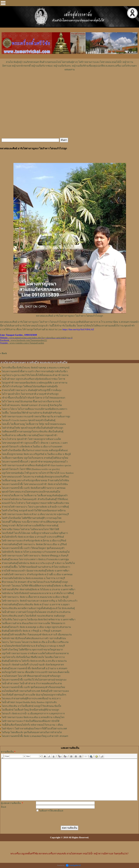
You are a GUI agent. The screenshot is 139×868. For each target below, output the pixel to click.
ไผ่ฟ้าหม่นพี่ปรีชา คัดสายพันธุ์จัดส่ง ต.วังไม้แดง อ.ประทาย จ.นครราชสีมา (38, 589)
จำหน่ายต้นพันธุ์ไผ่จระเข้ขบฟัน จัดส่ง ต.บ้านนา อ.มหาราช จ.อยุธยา (36, 605)
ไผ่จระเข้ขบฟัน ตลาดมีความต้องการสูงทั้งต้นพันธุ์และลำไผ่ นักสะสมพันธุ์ (38, 608)
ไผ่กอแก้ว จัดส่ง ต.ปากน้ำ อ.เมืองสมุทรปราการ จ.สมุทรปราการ (33, 714)
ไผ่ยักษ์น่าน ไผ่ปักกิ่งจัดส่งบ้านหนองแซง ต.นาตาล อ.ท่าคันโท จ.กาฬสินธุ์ (38, 593)
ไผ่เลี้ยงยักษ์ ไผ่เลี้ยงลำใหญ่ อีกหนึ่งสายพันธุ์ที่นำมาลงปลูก (30, 710)
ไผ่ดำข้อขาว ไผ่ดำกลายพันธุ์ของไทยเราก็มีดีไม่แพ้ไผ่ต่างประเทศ (34, 729)
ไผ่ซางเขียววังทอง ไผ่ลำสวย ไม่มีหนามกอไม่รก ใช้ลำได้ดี (30, 529)
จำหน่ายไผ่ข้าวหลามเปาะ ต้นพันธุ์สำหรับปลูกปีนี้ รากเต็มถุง (32, 390)
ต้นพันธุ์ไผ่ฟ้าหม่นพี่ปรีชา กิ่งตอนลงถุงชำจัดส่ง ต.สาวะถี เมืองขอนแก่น (37, 635)
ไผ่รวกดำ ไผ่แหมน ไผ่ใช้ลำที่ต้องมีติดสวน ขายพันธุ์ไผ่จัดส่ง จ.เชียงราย (37, 586)
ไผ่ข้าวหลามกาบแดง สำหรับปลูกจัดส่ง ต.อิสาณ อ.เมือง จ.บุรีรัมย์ (34, 541)
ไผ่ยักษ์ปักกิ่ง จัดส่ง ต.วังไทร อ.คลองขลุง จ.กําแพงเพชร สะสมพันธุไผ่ (36, 552)
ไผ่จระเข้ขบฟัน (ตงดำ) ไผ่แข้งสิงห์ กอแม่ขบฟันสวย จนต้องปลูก (33, 616)
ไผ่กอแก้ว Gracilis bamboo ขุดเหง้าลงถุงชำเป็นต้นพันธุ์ (29, 420)
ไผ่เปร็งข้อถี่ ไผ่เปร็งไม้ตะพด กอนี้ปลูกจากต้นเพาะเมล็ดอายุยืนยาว (35, 533)
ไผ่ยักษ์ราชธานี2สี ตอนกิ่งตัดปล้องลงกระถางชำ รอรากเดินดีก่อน (34, 638)
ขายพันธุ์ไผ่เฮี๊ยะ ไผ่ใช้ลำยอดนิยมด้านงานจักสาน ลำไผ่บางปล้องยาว (36, 567)
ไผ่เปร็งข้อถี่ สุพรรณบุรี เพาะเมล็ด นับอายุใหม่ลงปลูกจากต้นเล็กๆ (34, 695)
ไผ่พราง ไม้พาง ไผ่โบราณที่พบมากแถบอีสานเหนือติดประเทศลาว (34, 409)
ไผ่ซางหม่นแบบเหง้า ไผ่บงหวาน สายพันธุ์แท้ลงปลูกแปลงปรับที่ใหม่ (35, 477)
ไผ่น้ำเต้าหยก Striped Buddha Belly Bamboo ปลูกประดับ (29, 702)
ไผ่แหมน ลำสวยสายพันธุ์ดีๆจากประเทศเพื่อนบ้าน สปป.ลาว (31, 699)
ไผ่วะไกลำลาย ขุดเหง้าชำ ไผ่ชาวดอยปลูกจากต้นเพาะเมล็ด (31, 439)
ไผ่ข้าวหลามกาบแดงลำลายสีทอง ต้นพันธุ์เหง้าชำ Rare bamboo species (36, 465)
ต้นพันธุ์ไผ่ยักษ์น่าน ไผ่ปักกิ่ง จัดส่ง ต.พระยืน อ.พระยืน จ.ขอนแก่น (34, 661)
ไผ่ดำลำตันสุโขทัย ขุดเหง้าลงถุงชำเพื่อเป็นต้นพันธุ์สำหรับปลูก (32, 428)
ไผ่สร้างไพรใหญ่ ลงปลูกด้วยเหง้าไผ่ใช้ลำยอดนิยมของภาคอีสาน (34, 511)
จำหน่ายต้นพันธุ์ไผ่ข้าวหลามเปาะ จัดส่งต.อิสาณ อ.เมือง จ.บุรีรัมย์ (34, 544)
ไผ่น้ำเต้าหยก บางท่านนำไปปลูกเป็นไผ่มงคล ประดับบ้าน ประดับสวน (36, 612)
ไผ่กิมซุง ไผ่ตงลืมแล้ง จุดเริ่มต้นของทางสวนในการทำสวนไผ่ (32, 732)
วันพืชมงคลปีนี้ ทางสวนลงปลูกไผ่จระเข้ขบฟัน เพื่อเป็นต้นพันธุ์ (33, 432)
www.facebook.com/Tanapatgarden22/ (29, 340)
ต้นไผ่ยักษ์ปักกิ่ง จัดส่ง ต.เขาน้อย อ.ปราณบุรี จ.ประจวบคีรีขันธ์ (33, 537)
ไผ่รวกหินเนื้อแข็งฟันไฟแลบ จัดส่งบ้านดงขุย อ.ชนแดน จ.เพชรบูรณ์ (36, 368)
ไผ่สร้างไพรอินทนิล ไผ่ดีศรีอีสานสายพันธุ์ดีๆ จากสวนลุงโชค (32, 518)
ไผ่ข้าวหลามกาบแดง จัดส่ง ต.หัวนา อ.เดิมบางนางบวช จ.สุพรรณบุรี (35, 514)
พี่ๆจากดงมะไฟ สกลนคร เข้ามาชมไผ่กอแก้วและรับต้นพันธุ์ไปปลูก (35, 582)
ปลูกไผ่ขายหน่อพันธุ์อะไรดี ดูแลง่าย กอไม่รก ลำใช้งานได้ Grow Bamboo (38, 473)
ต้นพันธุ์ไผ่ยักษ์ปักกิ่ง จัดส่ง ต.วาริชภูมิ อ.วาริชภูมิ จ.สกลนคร (32, 631)
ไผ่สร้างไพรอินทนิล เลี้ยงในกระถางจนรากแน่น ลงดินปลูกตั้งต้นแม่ (35, 450)
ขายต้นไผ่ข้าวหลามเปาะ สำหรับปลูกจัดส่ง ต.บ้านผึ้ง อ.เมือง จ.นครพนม (37, 574)
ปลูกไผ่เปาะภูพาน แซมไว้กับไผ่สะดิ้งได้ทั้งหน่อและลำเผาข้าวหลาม (35, 375)
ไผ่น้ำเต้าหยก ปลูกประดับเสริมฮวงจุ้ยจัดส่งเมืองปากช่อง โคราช (33, 379)
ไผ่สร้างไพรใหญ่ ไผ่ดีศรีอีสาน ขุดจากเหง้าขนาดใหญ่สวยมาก (32, 650)
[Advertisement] (70, 81)
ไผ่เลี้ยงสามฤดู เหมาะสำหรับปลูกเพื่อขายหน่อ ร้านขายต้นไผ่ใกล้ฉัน (35, 480)
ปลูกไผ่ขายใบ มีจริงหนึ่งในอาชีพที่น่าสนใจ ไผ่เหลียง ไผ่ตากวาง (33, 657)
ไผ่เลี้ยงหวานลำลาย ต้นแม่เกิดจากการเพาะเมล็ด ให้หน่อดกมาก (33, 623)
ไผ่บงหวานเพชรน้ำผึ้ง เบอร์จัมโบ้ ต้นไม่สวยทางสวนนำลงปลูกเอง (34, 680)
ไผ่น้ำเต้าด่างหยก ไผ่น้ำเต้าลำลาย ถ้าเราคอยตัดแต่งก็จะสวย (32, 683)
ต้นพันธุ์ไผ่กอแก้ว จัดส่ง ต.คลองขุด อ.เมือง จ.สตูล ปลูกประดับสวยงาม (36, 627)
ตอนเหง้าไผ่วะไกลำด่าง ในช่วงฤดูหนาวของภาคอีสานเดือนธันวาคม (35, 503)
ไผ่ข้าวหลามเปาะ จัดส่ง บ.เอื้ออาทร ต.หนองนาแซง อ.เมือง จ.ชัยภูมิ (35, 597)
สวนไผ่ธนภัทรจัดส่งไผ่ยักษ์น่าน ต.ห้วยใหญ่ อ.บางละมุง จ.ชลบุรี (33, 646)
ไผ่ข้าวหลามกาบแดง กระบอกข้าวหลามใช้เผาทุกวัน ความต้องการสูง (36, 417)
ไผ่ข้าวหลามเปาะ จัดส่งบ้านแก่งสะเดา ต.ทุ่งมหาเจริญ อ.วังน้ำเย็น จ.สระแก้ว (39, 601)
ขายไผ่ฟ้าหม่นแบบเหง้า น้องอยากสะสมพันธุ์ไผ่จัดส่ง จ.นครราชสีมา (35, 571)
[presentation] (60, 819)
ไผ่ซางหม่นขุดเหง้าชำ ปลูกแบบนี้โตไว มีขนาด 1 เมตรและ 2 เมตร (35, 443)
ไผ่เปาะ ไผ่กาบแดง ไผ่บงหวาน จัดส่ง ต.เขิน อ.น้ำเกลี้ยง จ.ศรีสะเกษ (35, 642)
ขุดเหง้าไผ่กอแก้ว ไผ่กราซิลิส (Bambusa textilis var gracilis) (31, 469)
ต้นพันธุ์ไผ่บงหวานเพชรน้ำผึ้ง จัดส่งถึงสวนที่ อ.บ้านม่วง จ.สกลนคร (34, 668)
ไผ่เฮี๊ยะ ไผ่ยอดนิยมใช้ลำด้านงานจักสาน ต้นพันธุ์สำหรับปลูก (32, 413)
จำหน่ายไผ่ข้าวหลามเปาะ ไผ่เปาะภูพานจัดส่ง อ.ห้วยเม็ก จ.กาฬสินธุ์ (35, 507)
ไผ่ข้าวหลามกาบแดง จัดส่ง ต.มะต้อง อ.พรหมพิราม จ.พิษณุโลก (33, 717)
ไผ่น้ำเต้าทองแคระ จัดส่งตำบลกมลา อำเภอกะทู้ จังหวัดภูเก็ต (32, 405)
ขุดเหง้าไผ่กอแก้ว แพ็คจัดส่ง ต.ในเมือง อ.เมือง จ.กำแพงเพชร (32, 447)
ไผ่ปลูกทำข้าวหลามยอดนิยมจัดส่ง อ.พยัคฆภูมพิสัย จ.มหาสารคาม (35, 383)
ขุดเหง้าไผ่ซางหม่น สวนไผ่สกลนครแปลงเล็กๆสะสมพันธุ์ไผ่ (31, 492)
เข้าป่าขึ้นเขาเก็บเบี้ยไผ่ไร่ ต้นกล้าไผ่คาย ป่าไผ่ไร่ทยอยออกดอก (33, 398)
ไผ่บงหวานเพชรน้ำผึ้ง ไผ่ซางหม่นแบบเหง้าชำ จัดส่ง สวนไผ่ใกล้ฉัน (35, 484)
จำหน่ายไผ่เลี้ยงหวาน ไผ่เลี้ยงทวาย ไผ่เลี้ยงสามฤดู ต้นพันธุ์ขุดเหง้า (35, 495)
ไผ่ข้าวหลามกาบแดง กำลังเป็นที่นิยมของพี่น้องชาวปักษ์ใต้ (31, 721)
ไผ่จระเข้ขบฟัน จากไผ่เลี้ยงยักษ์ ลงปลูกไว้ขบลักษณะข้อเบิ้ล (31, 706)
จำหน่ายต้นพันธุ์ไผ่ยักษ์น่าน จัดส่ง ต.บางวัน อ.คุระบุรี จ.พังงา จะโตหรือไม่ (38, 563)
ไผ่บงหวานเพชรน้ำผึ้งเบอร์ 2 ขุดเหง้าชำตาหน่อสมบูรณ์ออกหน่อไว (35, 462)
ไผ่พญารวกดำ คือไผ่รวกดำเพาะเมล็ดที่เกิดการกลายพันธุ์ (30, 526)
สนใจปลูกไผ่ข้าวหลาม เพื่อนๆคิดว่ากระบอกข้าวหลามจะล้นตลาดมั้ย (36, 672)
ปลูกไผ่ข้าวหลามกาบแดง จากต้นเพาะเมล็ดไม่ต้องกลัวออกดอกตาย (35, 653)
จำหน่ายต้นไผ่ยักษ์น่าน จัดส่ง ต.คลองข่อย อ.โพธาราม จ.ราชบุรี (33, 578)
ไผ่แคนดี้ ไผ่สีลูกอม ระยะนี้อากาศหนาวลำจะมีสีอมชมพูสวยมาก (33, 522)
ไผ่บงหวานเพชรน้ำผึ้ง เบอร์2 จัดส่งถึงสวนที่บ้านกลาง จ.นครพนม (34, 488)
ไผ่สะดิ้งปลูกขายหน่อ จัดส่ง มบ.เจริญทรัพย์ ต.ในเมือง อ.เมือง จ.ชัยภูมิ (36, 454)
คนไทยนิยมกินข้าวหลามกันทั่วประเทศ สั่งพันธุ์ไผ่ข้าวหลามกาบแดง (35, 691)
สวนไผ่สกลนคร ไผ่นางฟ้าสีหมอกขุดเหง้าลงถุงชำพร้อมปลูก (31, 676)
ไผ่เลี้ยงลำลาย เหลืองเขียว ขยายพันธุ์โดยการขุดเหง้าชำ (29, 435)
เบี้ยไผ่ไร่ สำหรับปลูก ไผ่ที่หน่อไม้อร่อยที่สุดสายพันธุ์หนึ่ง (30, 386)
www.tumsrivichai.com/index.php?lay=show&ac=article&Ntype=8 (41, 338)
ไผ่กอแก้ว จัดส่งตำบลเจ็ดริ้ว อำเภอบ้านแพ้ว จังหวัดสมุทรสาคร (33, 665)
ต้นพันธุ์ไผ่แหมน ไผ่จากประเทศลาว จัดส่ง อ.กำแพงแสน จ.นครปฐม (35, 559)
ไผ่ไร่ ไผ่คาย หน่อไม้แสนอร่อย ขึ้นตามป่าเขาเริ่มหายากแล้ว (32, 401)
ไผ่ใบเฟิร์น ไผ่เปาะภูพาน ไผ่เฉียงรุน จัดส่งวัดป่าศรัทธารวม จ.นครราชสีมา (39, 620)
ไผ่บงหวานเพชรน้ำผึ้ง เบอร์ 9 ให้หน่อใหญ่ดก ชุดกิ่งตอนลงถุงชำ (33, 548)
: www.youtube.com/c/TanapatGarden (22, 343)
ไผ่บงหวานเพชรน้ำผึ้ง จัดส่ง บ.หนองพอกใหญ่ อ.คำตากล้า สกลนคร (35, 736)
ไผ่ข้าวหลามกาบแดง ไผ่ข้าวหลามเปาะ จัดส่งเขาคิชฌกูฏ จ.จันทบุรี (35, 556)
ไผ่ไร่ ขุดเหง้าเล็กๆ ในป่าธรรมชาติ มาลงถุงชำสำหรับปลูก (30, 394)
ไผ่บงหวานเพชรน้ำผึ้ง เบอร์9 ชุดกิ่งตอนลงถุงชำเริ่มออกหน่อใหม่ (33, 687)
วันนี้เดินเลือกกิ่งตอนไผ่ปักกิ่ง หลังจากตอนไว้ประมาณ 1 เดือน (32, 725)
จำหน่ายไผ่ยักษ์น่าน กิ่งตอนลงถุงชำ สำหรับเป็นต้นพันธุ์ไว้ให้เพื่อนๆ (35, 499)
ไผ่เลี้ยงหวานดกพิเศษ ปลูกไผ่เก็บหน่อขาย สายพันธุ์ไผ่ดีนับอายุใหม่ (35, 458)
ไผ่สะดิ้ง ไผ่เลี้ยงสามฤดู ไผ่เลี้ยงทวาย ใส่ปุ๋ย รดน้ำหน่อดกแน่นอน (34, 424)
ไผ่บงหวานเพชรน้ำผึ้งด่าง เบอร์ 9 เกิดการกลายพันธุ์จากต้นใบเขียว (35, 371)
